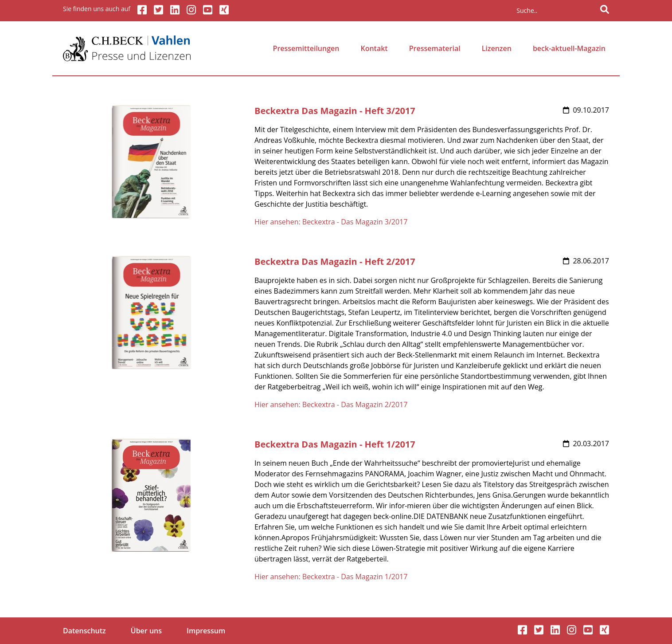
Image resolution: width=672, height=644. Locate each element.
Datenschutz (84, 631)
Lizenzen (497, 48)
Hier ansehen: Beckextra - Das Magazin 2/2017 (331, 404)
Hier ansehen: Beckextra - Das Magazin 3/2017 (331, 222)
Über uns (146, 631)
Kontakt (374, 48)
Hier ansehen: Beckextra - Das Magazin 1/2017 (331, 577)
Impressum (206, 631)
